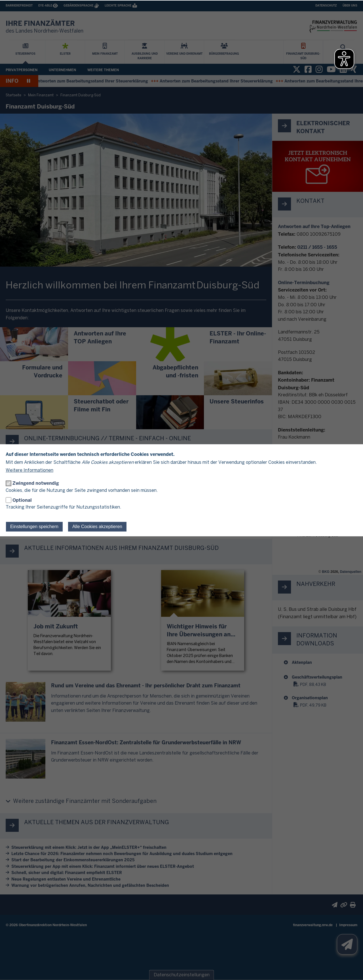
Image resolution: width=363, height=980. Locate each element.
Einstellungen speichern (34, 527)
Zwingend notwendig (36, 483)
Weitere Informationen (29, 470)
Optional (22, 500)
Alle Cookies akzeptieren (97, 527)
